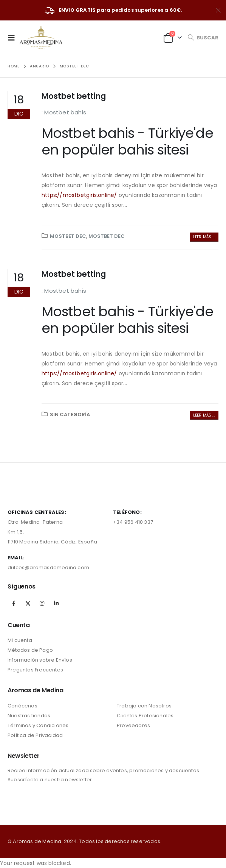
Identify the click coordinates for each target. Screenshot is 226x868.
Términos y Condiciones (38, 725)
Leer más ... (204, 237)
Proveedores (133, 725)
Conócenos (22, 706)
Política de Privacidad (35, 735)
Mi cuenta (20, 640)
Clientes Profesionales (145, 716)
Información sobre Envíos (40, 660)
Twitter (28, 603)
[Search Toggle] (203, 38)
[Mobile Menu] (14, 37)
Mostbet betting (74, 96)
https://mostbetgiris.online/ (79, 195)
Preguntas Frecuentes (35, 670)
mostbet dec (68, 236)
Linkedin (56, 603)
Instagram (42, 603)
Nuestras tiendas (29, 716)
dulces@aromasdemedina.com (48, 567)
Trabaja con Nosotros (144, 706)
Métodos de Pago (30, 650)
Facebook (14, 603)
